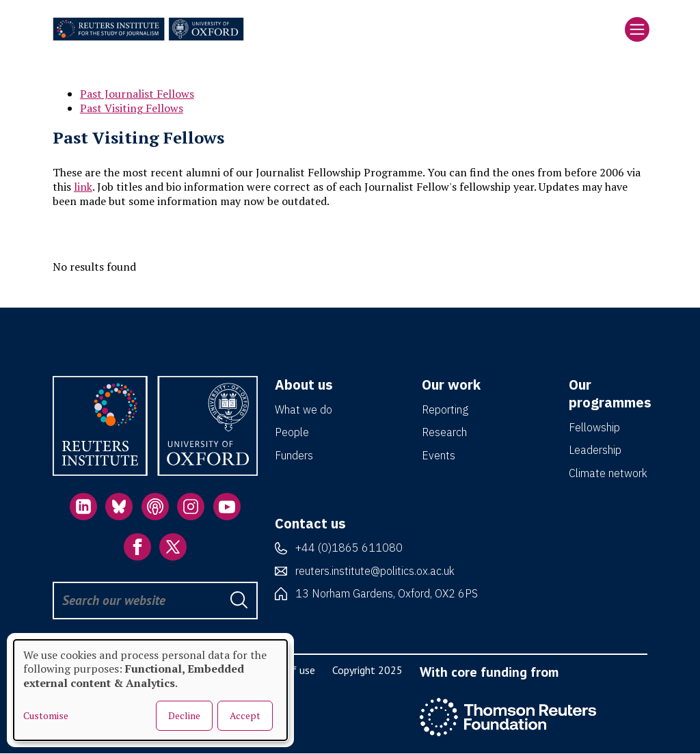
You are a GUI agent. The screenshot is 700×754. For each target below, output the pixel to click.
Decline (184, 715)
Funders (294, 455)
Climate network (608, 473)
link (83, 187)
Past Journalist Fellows (137, 94)
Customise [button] (46, 716)
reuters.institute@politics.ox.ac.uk (375, 571)
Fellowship (594, 427)
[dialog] (150, 690)
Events (439, 455)
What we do (304, 409)
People (292, 432)
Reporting (445, 409)
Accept (245, 715)
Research (444, 432)
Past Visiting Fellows (132, 108)
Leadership (595, 450)
